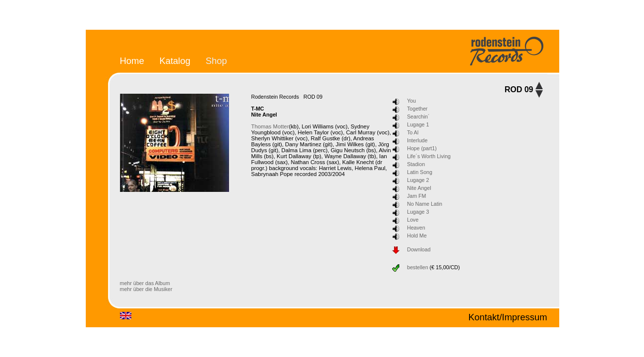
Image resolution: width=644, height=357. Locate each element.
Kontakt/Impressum (508, 317)
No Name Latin (425, 204)
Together (417, 109)
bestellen (418, 267)
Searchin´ (418, 117)
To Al (413, 132)
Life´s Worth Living (429, 156)
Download (419, 249)
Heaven (416, 228)
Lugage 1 (418, 124)
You (411, 101)
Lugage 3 (418, 212)
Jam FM (416, 196)
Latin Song (420, 172)
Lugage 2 (418, 180)
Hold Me (417, 236)
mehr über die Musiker (146, 289)
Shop (216, 61)
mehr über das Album (145, 283)
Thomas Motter (270, 126)
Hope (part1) (422, 148)
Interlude (417, 140)
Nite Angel (419, 188)
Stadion (416, 164)
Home (132, 61)
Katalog (175, 61)
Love (413, 220)
